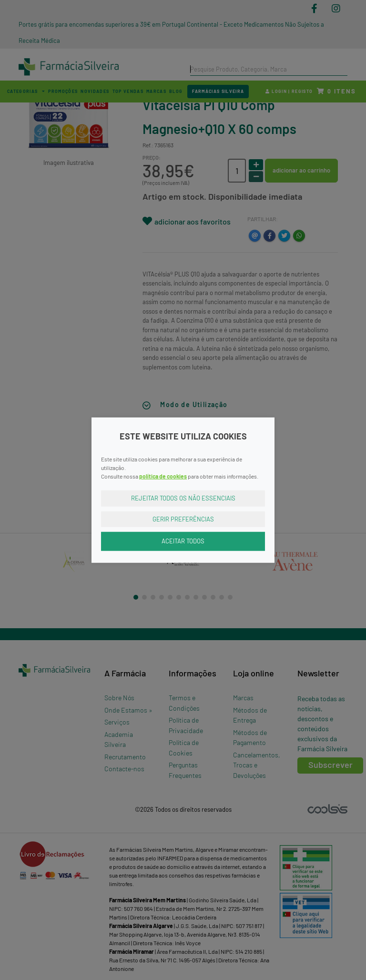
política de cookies (163, 476)
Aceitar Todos (183, 541)
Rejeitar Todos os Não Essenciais (183, 498)
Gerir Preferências (183, 519)
